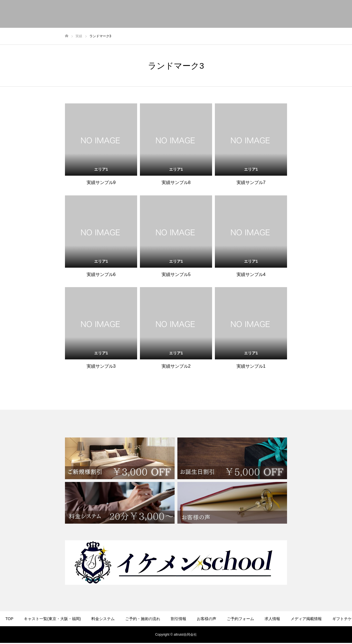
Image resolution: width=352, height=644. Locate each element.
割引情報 (178, 619)
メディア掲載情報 (306, 619)
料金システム (103, 619)
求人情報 (272, 619)
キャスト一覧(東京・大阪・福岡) (52, 619)
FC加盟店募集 (205, 635)
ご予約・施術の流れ (143, 619)
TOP (10, 619)
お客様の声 (207, 619)
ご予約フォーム (240, 619)
